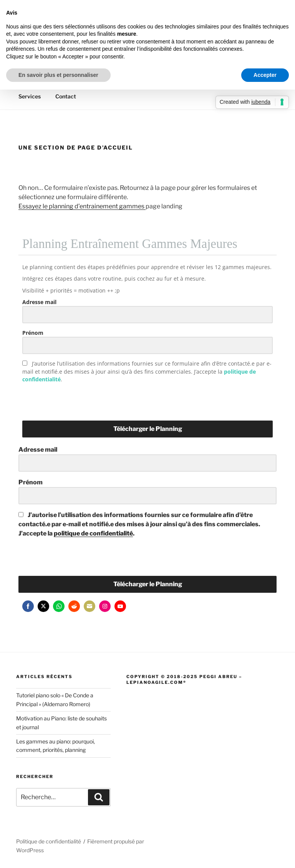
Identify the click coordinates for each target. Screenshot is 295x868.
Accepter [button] (265, 75)
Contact (66, 96)
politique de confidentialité (93, 533)
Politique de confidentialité (49, 841)
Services (30, 96)
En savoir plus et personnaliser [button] (58, 75)
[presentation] (70, 401)
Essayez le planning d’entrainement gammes (82, 206)
